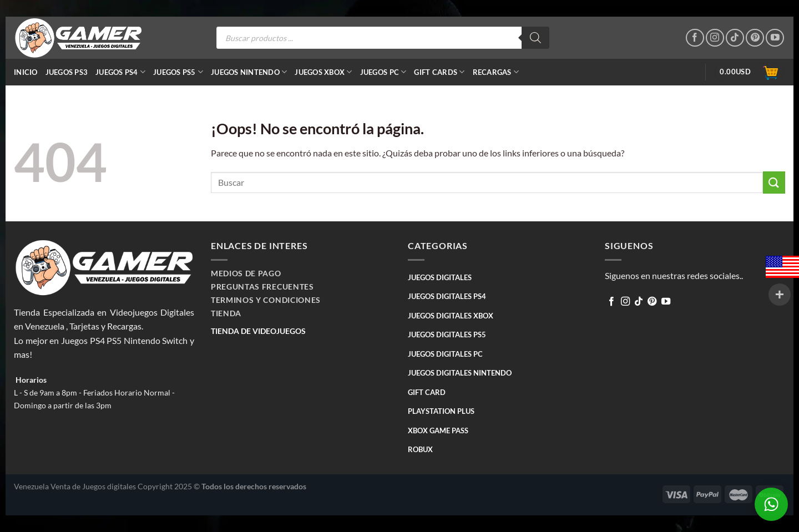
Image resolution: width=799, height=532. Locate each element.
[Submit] (774, 182)
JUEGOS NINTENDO (249, 72)
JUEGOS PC (383, 72)
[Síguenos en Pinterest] (755, 38)
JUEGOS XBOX (323, 72)
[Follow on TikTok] (735, 38)
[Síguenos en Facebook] (695, 38)
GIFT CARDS (439, 72)
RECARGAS (496, 72)
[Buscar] (535, 38)
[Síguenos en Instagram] (715, 38)
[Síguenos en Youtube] (775, 38)
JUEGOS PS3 (67, 72)
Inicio (26, 72)
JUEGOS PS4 (120, 72)
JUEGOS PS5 (178, 72)
